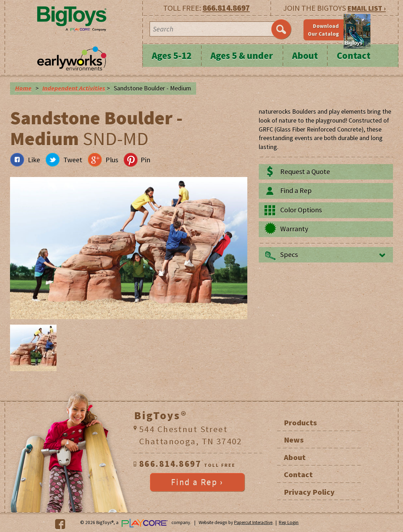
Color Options (301, 210)
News (294, 440)
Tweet (73, 160)
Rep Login (289, 523)
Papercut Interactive (253, 523)
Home (23, 88)
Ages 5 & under (242, 56)
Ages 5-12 (172, 56)
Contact (354, 56)
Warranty (294, 229)
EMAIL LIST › (367, 8)
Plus (112, 160)
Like (34, 160)
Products (300, 423)
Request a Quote (305, 172)
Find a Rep (296, 191)
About (305, 56)
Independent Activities (74, 88)
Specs (289, 255)
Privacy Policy (309, 492)
